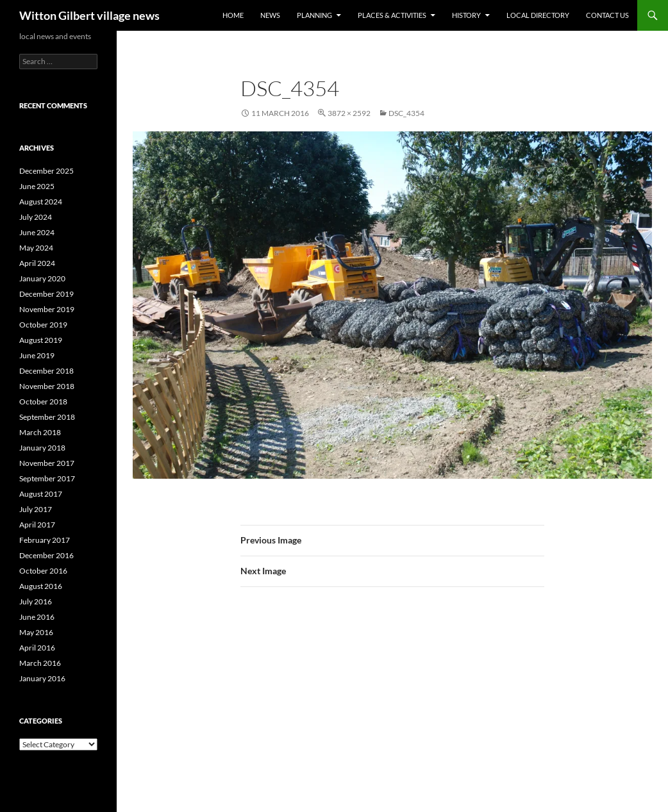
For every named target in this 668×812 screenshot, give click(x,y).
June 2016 (37, 617)
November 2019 (47, 309)
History (466, 15)
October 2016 (43, 571)
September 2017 (47, 478)
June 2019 (37, 355)
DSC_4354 (406, 113)
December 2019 (46, 294)
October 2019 (43, 325)
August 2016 (41, 586)
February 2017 (45, 540)
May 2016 (36, 632)
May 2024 (36, 248)
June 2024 (37, 232)
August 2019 (41, 340)
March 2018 (40, 432)
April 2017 (37, 525)
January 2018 (42, 448)
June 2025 (37, 186)
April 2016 (37, 648)
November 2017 (47, 463)
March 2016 (40, 663)
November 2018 (47, 386)
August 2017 (41, 494)
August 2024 (41, 202)
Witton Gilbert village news (89, 15)
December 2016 (46, 555)
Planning (314, 15)
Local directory (538, 15)
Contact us (607, 15)
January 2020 (42, 278)
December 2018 (46, 371)
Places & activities (392, 15)
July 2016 (36, 601)
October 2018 (43, 402)
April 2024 (37, 263)
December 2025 (46, 171)
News (270, 15)
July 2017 (36, 509)
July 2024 (36, 217)
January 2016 (42, 678)
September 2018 (47, 417)
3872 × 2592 (349, 113)
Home (233, 15)
